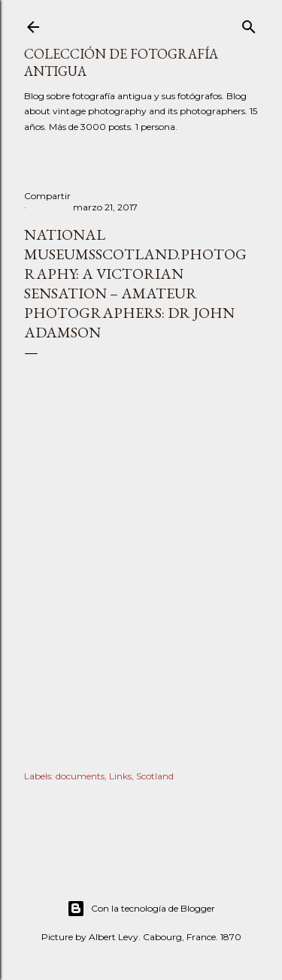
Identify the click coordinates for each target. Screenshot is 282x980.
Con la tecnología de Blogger (141, 909)
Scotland (155, 776)
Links (120, 776)
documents (80, 776)
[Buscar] (249, 24)
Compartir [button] (47, 196)
